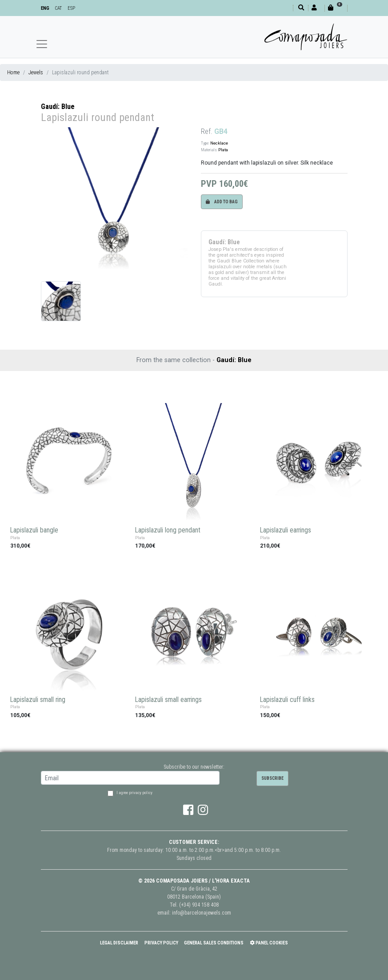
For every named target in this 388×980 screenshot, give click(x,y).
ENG (45, 8)
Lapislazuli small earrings (168, 700)
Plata (223, 150)
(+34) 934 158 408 (199, 905)
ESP (71, 8)
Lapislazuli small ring (38, 700)
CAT (58, 8)
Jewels (36, 73)
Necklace (219, 143)
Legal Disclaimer (119, 943)
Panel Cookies (269, 943)
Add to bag (222, 202)
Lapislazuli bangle (34, 530)
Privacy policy (161, 943)
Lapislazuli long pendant (168, 530)
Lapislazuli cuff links (287, 700)
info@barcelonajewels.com (202, 913)
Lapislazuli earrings (286, 530)
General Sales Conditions (214, 943)
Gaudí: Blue (58, 107)
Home (13, 73)
